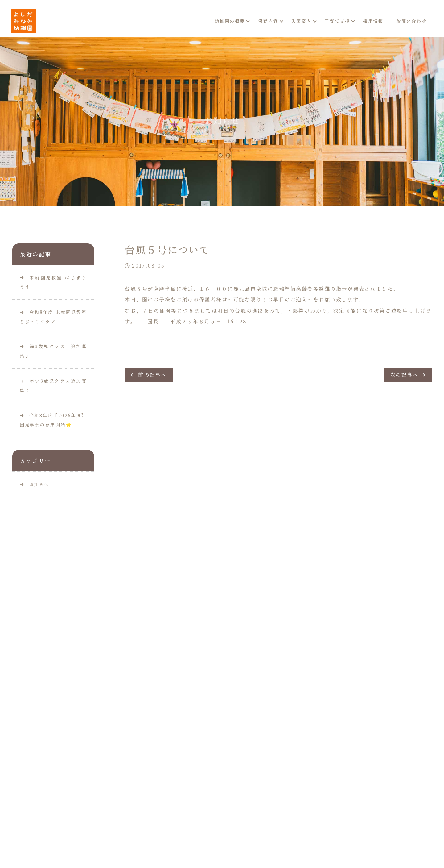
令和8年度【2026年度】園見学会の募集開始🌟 (53, 420)
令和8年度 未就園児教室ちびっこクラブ (53, 317)
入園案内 (302, 21)
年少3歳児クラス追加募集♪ (53, 386)
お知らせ (39, 484)
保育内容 (268, 21)
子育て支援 (337, 21)
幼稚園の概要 (230, 21)
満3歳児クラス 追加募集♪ (53, 351)
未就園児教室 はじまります (53, 282)
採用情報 (373, 21)
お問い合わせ (411, 21)
